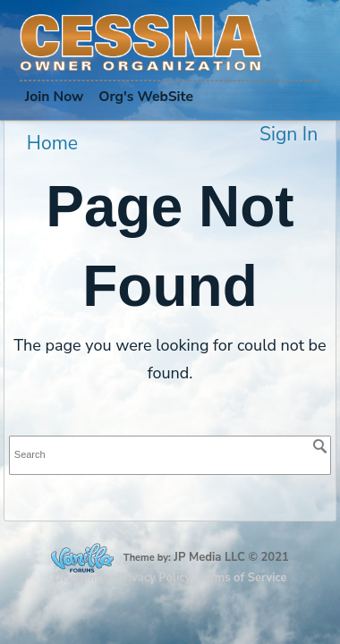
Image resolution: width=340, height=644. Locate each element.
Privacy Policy (153, 578)
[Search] (320, 446)
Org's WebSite (146, 97)
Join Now (55, 97)
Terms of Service (242, 578)
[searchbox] (170, 455)
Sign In (289, 134)
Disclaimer (81, 578)
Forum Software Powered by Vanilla (82, 558)
